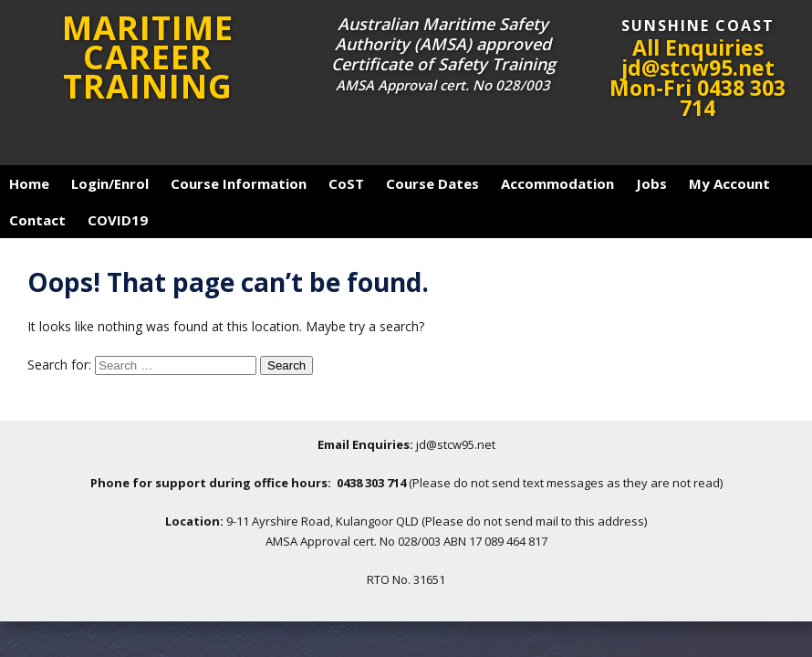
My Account (729, 183)
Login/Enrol (110, 183)
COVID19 (118, 220)
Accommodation (557, 183)
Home (29, 183)
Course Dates (432, 183)
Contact (37, 220)
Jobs (651, 183)
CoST (346, 183)
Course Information (239, 183)
